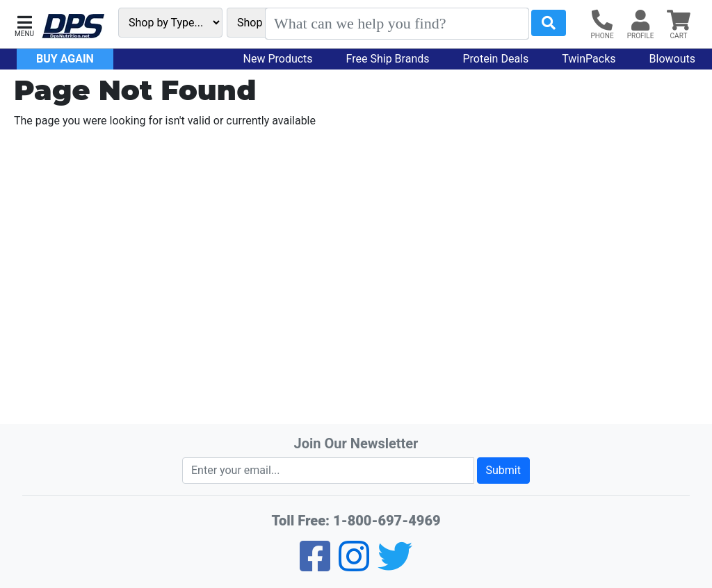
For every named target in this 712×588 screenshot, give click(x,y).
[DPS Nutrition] (73, 27)
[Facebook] (315, 565)
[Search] (397, 24)
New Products (278, 59)
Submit (503, 470)
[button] (24, 25)
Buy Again (65, 59)
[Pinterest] (354, 565)
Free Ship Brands (388, 59)
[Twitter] (395, 565)
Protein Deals (496, 59)
